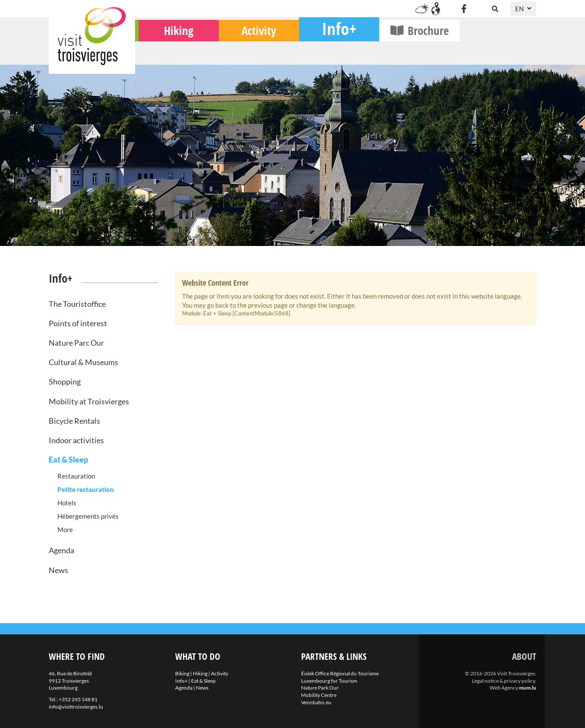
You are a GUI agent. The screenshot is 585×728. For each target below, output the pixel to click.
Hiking (255, 52)
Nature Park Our (320, 688)
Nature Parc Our (76, 343)
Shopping (65, 381)
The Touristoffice (77, 304)
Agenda (61, 550)
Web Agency (504, 688)
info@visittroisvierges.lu (76, 707)
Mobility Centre (319, 695)
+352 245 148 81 (78, 699)
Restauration (76, 476)
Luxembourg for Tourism (329, 681)
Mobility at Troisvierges (89, 401)
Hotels (67, 503)
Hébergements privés (88, 516)
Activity (336, 52)
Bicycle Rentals (74, 421)
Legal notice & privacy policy (503, 681)
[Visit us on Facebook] (464, 9)
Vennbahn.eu (316, 702)
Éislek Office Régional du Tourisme (340, 673)
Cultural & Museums (83, 362)
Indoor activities (76, 440)
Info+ (416, 50)
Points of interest (78, 323)
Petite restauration (86, 489)
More (65, 529)
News (58, 570)
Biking (175, 52)
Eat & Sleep (68, 460)
